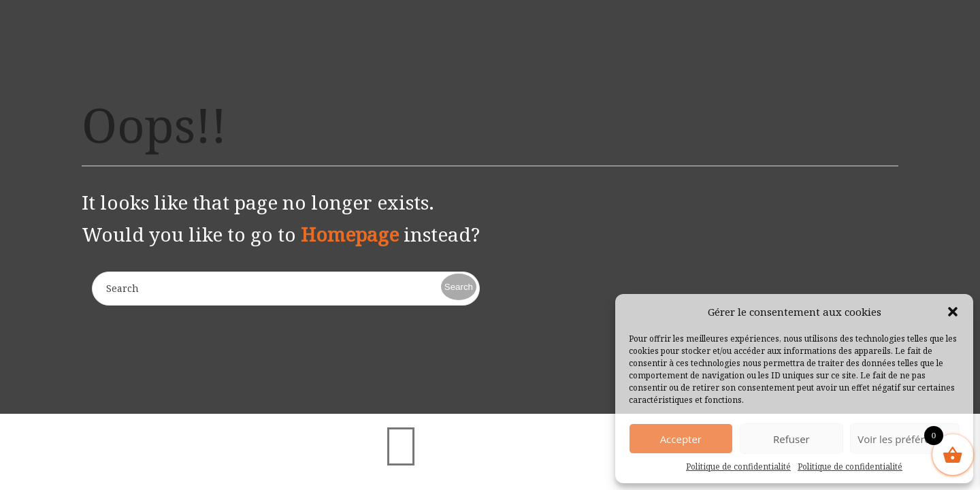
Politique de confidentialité (738, 467)
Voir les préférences (905, 439)
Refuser (791, 439)
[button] (953, 312)
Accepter (681, 439)
